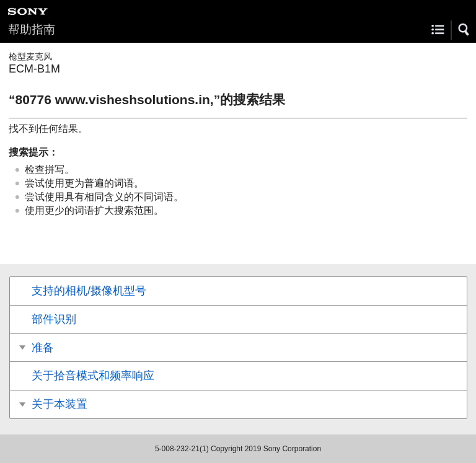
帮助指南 (32, 29)
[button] (464, 30)
